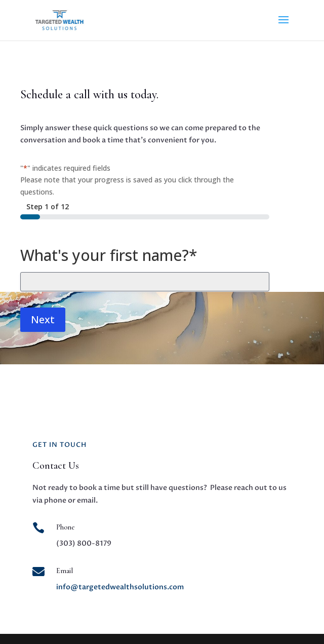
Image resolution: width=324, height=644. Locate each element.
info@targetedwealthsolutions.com (120, 587)
